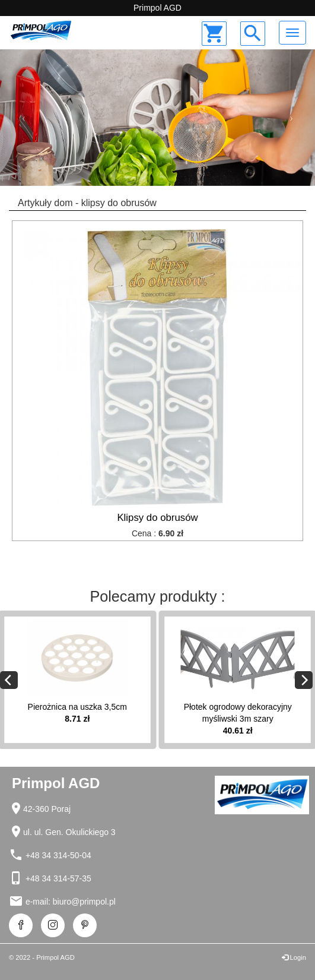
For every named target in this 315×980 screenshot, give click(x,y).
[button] (24, 118)
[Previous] (9, 680)
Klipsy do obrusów (157, 518)
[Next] (304, 680)
